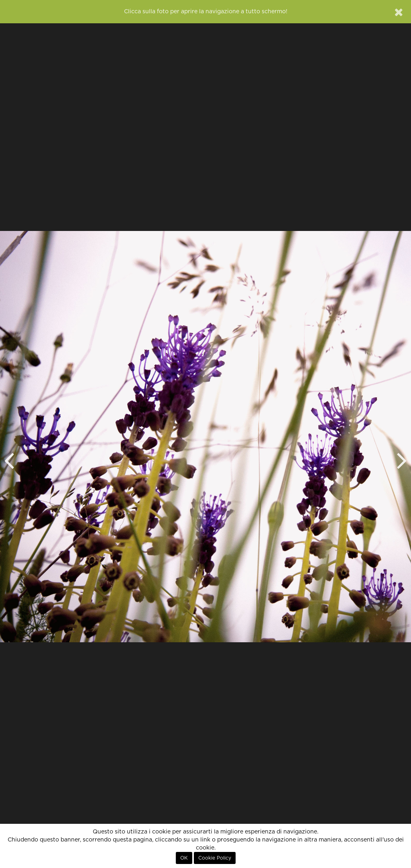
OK (184, 858)
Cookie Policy (215, 858)
